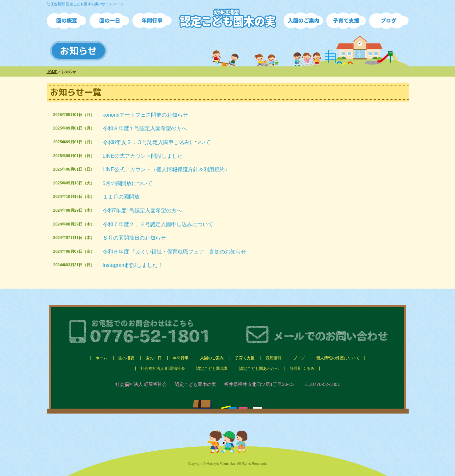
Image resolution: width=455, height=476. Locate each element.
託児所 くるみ (302, 369)
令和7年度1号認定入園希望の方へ (142, 211)
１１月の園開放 (121, 197)
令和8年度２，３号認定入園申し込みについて (157, 142)
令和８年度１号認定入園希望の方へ (145, 128)
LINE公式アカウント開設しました (143, 156)
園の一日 (154, 358)
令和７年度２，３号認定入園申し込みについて (158, 224)
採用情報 (274, 358)
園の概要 (126, 358)
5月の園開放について (128, 183)
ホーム (101, 358)
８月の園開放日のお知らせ (134, 238)
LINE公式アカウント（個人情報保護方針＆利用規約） (166, 169)
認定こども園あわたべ (259, 369)
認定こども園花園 (212, 369)
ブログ (299, 358)
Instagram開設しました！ (133, 265)
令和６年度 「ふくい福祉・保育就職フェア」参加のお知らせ (174, 252)
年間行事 (181, 358)
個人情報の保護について (338, 358)
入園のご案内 (212, 358)
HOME (52, 72)
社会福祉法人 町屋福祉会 (163, 369)
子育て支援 (245, 358)
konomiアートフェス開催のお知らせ (145, 115)
